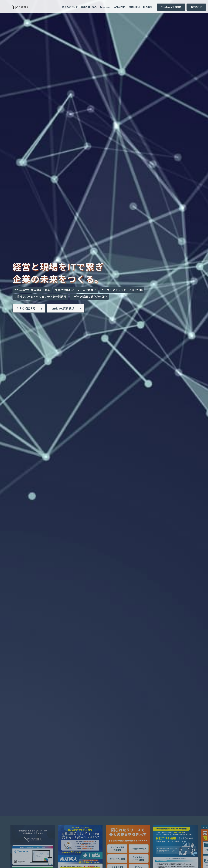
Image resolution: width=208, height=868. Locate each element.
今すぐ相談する (26, 308)
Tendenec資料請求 (171, 7)
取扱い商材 (134, 7)
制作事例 (148, 7)
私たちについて (70, 7)
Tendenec (105, 7)
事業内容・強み (89, 7)
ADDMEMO (120, 7)
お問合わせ (196, 7)
